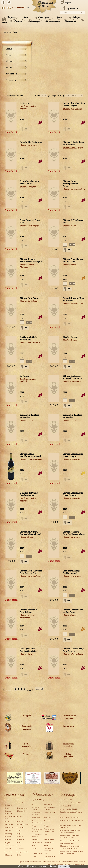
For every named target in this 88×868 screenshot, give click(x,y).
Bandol (7, 800)
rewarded (27, 729)
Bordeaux (18, 22)
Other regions (43, 18)
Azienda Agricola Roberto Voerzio (49, 830)
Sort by (61, 96)
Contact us (27, 754)
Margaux (19, 834)
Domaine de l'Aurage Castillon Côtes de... (29, 494)
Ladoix (19, 831)
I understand (64, 866)
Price (8, 55)
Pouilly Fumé (20, 849)
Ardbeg (34, 826)
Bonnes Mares (21, 803)
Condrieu (19, 816)
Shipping (27, 716)
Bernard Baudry (37, 842)
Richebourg (8, 855)
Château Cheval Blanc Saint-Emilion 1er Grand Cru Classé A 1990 (71, 852)
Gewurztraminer (10, 827)
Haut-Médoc (20, 827)
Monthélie (8, 840)
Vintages (76, 18)
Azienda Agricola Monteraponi (37, 830)
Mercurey (7, 837)
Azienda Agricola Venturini (37, 835)
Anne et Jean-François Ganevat (37, 822)
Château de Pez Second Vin (73, 222)
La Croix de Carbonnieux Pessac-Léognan (74, 105)
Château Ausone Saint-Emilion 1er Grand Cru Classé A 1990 (70, 837)
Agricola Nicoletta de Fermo (37, 814)
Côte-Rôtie (20, 821)
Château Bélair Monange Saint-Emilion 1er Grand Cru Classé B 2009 (71, 847)
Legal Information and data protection (30, 862)
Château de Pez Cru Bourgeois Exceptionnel (30, 533)
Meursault (20, 837)
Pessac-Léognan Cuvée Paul (30, 222)
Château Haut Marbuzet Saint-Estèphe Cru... (31, 572)
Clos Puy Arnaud (70, 337)
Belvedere (35, 839)
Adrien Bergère (49, 804)
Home (4, 22)
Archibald (47, 821)
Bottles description (27, 745)
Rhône (26, 18)
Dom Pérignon (9, 824)
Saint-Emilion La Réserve (31, 142)
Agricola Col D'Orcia (35, 808)
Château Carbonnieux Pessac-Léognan (73, 455)
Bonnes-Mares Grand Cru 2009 (69, 809)
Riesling (19, 855)
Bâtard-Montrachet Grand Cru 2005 (70, 803)
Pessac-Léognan (10, 846)
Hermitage (8, 831)
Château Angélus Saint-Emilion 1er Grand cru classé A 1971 (70, 832)
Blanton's (35, 845)
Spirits (59, 18)
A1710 (34, 804)
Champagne (35, 22)
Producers (11, 80)
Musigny (7, 843)
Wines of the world (53, 22)
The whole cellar (70, 22)
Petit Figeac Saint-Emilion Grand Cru (28, 650)
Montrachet (20, 840)
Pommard (8, 849)
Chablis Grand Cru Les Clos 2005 (69, 817)
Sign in (68, 3)
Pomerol (19, 846)
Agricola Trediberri (49, 813)
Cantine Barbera (37, 854)
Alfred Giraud (36, 818)
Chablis (7, 808)
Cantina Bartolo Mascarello (49, 849)
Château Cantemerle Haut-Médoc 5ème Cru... (73, 377)
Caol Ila (46, 854)
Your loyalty (27, 726)
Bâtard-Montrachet (8, 804)
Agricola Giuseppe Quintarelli (50, 808)
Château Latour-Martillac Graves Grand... (31, 455)
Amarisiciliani (48, 818)
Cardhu (34, 857)
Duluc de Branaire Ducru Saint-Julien (74, 299)
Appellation (11, 74)
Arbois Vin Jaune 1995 (66, 800)
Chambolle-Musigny (22, 808)
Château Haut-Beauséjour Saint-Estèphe (71, 184)
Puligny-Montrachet (22, 852)
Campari (34, 848)
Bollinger (47, 845)
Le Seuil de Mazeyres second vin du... (29, 183)
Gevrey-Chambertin (23, 824)
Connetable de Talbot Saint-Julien (29, 416)
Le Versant (25, 103)
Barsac (19, 800)
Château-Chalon (21, 811)
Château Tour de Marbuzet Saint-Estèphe (31, 260)
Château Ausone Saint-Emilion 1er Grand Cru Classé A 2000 (70, 842)
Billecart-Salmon (49, 842)
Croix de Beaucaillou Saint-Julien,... (29, 611)
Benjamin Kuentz (49, 839)
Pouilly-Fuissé (8, 852)
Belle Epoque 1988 (65, 806)
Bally (45, 834)
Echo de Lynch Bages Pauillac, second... (72, 572)
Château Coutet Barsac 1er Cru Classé (73, 260)
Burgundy (11, 18)
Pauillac (19, 843)
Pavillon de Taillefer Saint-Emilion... (29, 338)
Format (9, 68)
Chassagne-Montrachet (8, 812)
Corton (7, 821)
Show (37, 96)
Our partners (68, 726)
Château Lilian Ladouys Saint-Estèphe (73, 144)
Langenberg (8, 834)
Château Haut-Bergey (30, 298)
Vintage (9, 61)
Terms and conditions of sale (51, 862)
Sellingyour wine (68, 755)
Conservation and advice (68, 745)
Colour (9, 49)
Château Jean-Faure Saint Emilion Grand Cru (74, 533)
